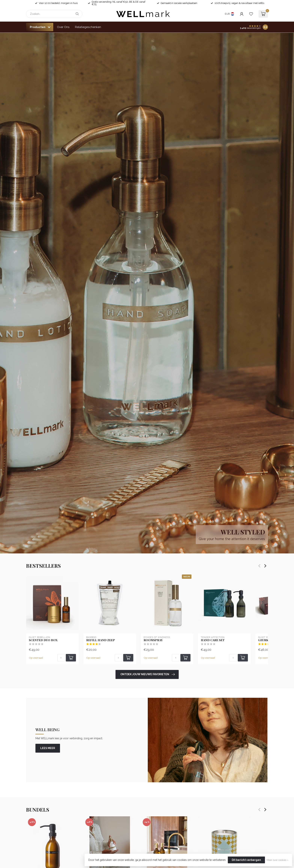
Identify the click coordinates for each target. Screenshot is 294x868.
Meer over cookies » (277, 860)
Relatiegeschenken (88, 27)
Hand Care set (213, 640)
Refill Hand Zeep (101, 640)
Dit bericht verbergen (246, 860)
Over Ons (63, 27)
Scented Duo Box (43, 640)
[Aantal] (61, 658)
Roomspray (153, 640)
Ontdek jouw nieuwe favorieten (148, 674)
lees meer (48, 748)
